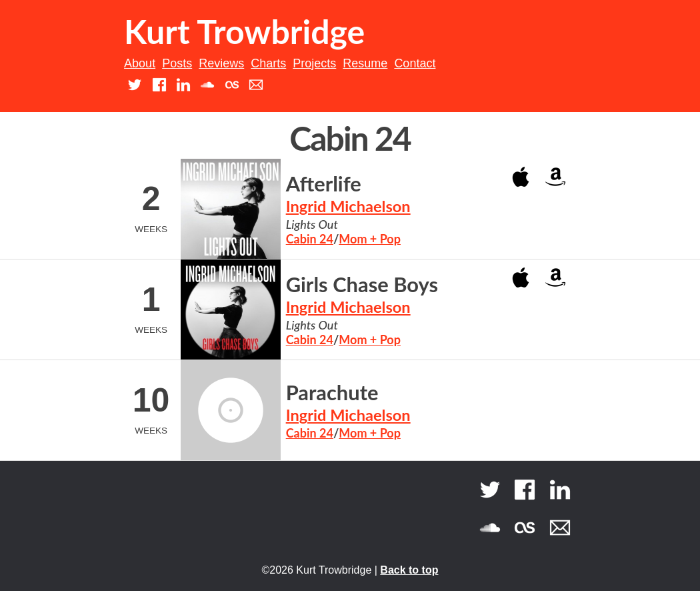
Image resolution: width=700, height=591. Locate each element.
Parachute (332, 393)
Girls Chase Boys (362, 284)
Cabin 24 (310, 239)
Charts (268, 63)
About (140, 63)
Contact (415, 63)
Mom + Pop (370, 239)
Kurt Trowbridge (244, 31)
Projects (314, 63)
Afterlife (324, 184)
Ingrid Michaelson (348, 206)
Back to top (409, 570)
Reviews (221, 63)
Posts (177, 63)
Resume (365, 63)
